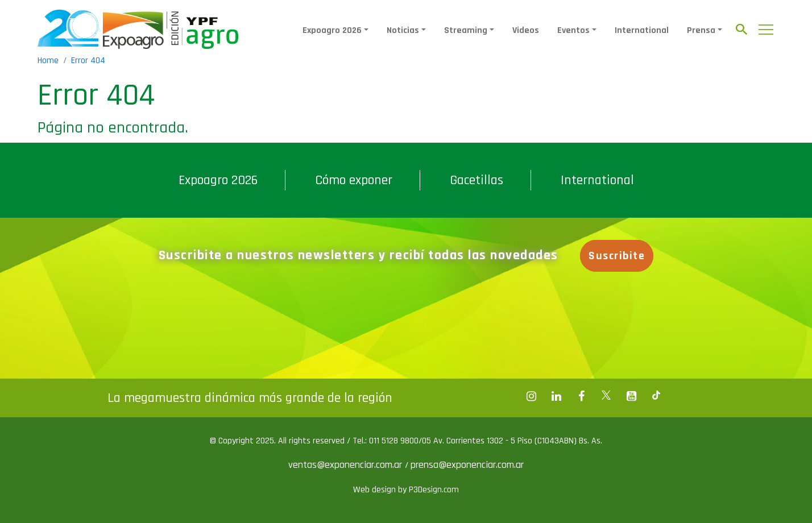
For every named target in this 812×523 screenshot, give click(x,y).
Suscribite (617, 256)
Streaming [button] (466, 30)
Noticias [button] (403, 30)
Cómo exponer (354, 180)
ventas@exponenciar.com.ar (347, 465)
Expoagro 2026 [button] (332, 30)
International (642, 30)
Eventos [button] (573, 30)
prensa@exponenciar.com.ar (467, 465)
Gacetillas (477, 180)
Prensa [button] (701, 30)
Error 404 (88, 61)
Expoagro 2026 (218, 180)
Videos (526, 30)
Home (48, 61)
